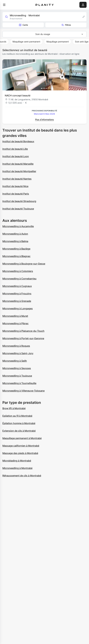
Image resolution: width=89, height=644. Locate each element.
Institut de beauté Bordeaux (18, 141)
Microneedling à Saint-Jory (18, 353)
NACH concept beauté (18, 96)
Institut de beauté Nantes (17, 179)
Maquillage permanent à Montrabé (22, 438)
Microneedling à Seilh (15, 361)
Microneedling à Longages (18, 308)
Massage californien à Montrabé (21, 446)
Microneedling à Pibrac (15, 323)
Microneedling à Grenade (17, 301)
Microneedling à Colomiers (18, 271)
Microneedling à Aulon (15, 234)
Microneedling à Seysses (17, 368)
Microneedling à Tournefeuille (19, 383)
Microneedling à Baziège (16, 249)
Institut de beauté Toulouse (18, 209)
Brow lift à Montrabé (14, 408)
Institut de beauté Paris (16, 194)
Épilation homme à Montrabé (19, 423)
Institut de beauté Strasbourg (19, 201)
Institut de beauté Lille (15, 149)
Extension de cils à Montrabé (19, 431)
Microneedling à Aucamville (18, 226)
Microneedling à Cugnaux (17, 286)
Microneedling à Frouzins (17, 294)
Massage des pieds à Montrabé (20, 453)
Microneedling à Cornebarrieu (19, 279)
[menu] (4, 5)
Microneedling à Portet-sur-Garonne (23, 338)
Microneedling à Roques (16, 346)
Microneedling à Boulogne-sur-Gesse (24, 264)
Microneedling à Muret (15, 316)
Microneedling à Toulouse (17, 376)
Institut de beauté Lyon (16, 156)
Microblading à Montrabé (17, 461)
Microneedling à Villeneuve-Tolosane (23, 391)
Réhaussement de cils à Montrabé (22, 476)
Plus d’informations (44, 119)
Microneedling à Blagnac (16, 256)
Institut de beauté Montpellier (19, 171)
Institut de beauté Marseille (18, 164)
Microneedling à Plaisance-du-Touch (23, 331)
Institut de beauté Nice (15, 186)
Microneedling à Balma (15, 241)
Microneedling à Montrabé (17, 468)
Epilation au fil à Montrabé (17, 416)
